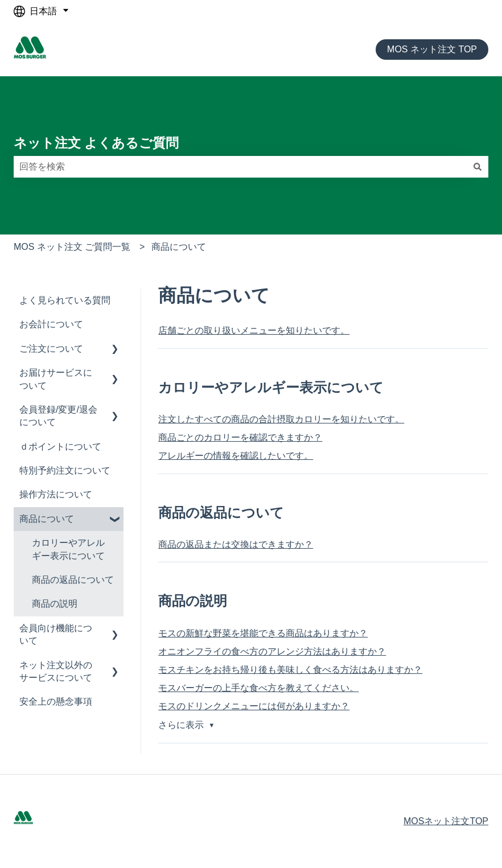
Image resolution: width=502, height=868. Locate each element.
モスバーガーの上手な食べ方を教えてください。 (258, 688)
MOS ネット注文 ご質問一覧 (72, 247)
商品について (179, 247)
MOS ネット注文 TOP (432, 49)
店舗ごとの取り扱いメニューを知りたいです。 (254, 330)
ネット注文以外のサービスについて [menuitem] (56, 671)
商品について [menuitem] (47, 519)
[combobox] (240, 167)
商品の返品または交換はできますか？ (236, 544)
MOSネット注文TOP (446, 821)
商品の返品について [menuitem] (73, 580)
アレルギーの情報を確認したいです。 (236, 456)
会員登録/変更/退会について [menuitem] (58, 416)
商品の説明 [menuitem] (55, 604)
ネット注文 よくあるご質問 (96, 143)
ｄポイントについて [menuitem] (60, 447)
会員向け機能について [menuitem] (56, 634)
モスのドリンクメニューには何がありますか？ (254, 706)
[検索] (478, 167)
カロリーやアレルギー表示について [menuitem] (68, 549)
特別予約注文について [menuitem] (65, 470)
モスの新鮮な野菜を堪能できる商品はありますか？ (263, 633)
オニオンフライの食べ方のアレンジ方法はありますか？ (272, 651)
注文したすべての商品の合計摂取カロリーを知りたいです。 (281, 419)
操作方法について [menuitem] (56, 494)
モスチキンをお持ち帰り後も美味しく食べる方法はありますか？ (290, 670)
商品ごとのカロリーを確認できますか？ (240, 437)
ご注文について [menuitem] (51, 349)
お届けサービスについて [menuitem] (56, 379)
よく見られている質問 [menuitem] (65, 300)
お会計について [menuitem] (51, 324)
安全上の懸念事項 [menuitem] (56, 702)
